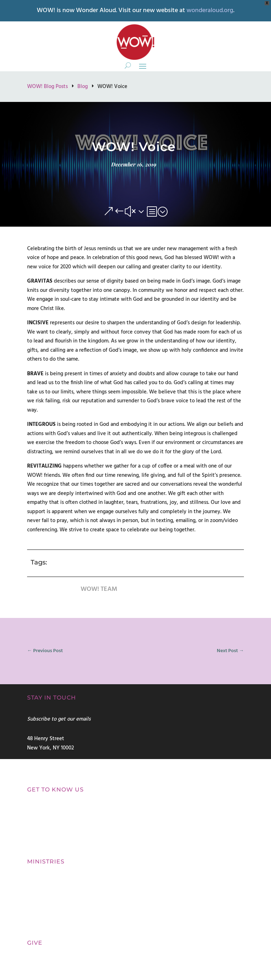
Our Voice (39, 827)
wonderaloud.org (210, 11)
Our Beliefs (40, 843)
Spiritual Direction (48, 893)
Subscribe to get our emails (59, 719)
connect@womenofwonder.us (62, 762)
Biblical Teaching (47, 927)
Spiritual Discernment (52, 882)
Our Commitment (49, 812)
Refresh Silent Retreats (54, 915)
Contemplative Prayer (52, 904)
